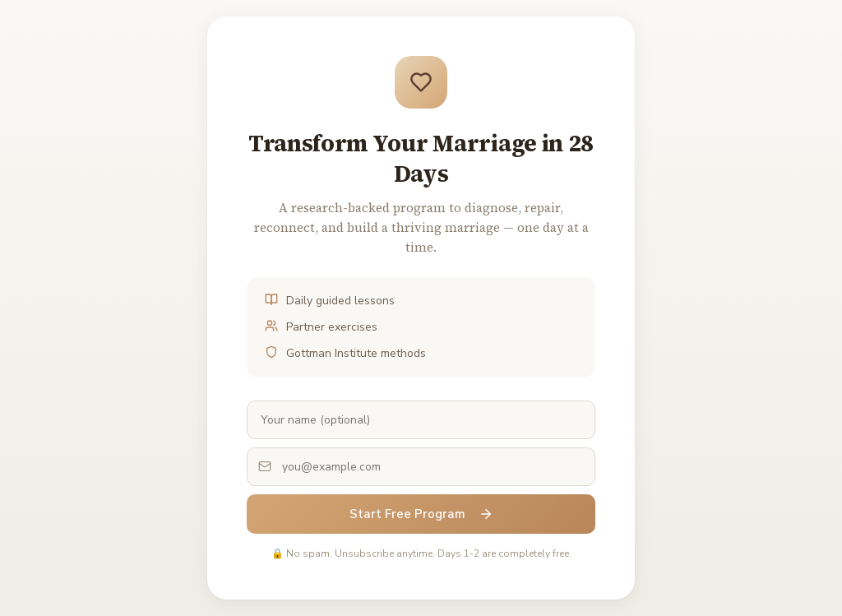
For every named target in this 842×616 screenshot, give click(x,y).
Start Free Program (421, 514)
